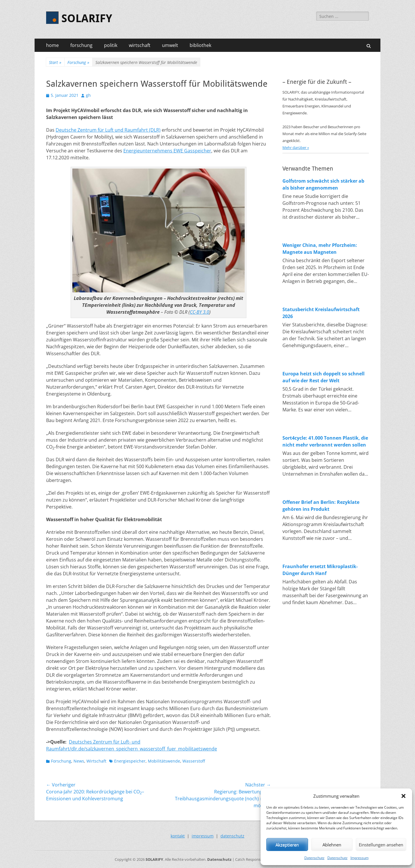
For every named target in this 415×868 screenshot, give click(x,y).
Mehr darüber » (296, 147)
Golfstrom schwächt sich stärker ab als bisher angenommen (323, 184)
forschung (81, 45)
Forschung (78, 62)
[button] (403, 796)
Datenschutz (314, 858)
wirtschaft (140, 45)
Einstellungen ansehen (381, 845)
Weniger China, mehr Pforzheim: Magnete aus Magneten (320, 249)
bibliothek (200, 45)
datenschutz (232, 836)
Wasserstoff (194, 761)
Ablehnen (332, 845)
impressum (203, 836)
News (79, 761)
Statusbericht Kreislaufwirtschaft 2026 (321, 313)
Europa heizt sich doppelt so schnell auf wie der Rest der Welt (323, 377)
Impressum (360, 858)
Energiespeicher (130, 761)
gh (88, 95)
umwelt (170, 45)
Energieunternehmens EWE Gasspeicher (167, 151)
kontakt (178, 836)
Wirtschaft (96, 761)
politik (111, 45)
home (52, 45)
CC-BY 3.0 (200, 312)
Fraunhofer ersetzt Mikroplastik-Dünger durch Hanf (320, 570)
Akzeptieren (287, 845)
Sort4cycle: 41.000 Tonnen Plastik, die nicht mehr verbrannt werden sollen (325, 441)
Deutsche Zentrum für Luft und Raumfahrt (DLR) (108, 130)
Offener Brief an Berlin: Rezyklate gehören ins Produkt (321, 506)
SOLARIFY (87, 18)
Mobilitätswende (164, 761)
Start (55, 62)
